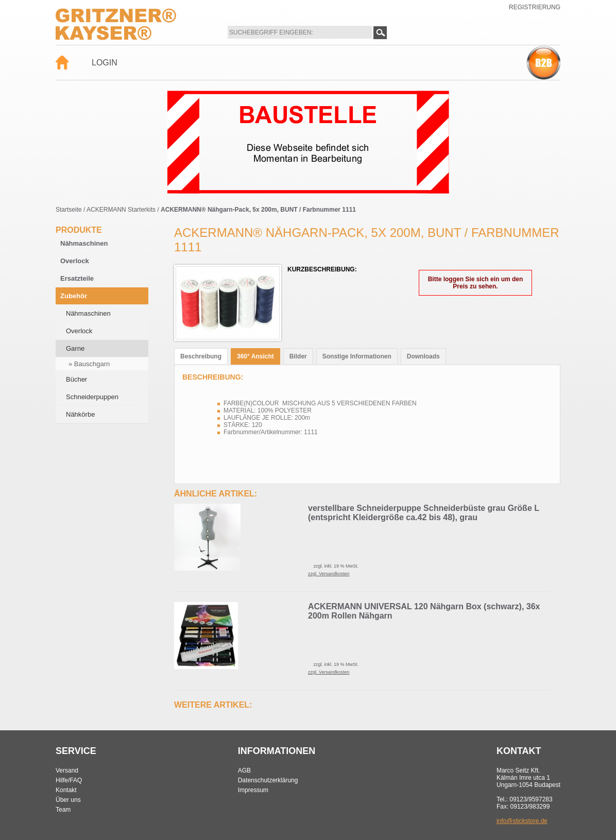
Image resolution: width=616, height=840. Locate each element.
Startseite (69, 210)
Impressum (253, 790)
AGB (244, 770)
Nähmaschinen (84, 243)
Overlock (75, 261)
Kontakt (66, 790)
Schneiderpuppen (92, 397)
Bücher (76, 379)
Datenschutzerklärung (268, 780)
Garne (75, 348)
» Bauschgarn (89, 364)
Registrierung (535, 7)
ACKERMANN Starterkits (121, 210)
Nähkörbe (80, 414)
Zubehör (74, 296)
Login (105, 63)
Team (63, 810)
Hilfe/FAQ (69, 780)
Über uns (68, 800)
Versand (67, 770)
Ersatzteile (77, 278)
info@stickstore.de (522, 821)
